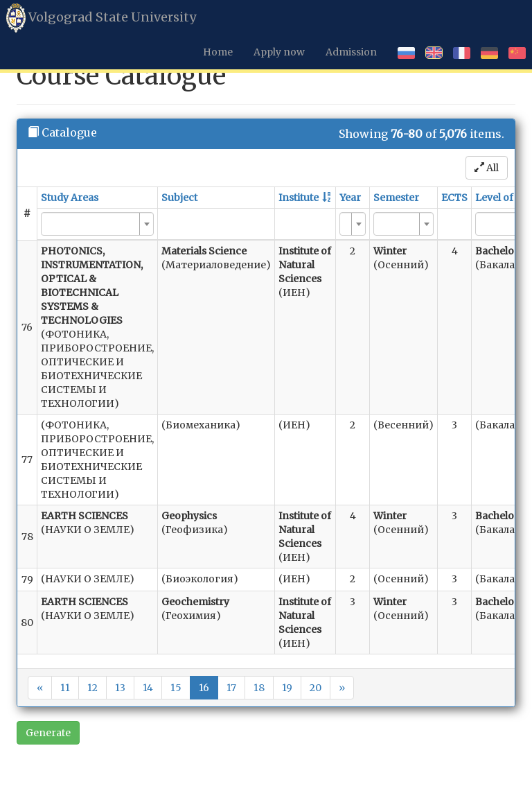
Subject (179, 198)
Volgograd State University (101, 18)
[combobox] (97, 224)
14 (148, 688)
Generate (48, 733)
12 (92, 688)
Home (218, 52)
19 (287, 688)
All (487, 168)
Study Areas (70, 198)
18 (259, 688)
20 (316, 688)
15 (176, 688)
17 (231, 688)
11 (65, 688)
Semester (396, 198)
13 (120, 688)
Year (350, 198)
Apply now (279, 52)
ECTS (454, 198)
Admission (351, 52)
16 (204, 688)
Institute (299, 198)
